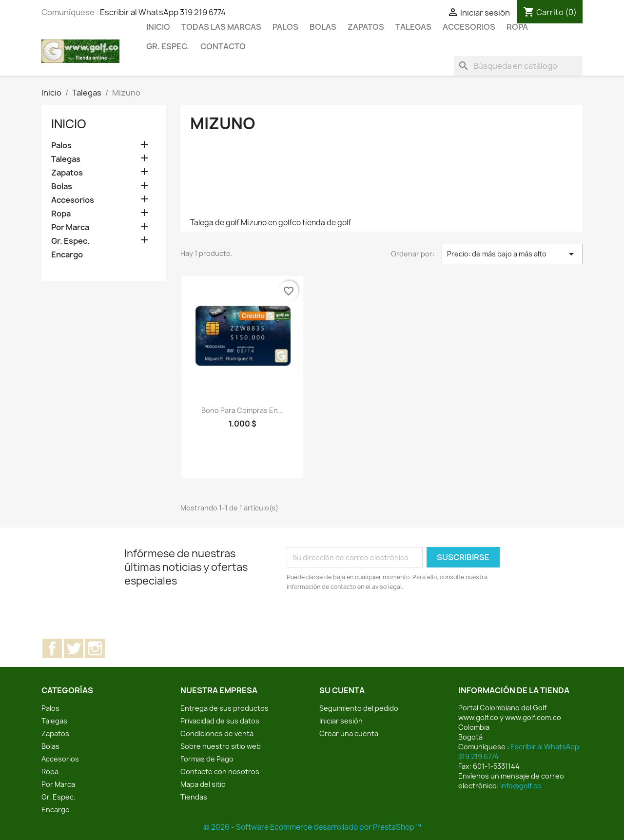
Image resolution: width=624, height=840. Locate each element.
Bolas (323, 27)
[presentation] (368, 619)
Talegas (413, 27)
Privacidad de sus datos (220, 721)
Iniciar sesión (341, 721)
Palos (285, 27)
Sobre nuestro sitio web (221, 746)
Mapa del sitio (203, 784)
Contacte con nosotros (220, 772)
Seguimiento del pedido (359, 708)
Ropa (517, 27)
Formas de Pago (207, 759)
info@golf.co (521, 786)
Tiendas (194, 797)
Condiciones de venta (217, 733)
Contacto (223, 46)
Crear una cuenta (349, 733)
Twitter (74, 648)
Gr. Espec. (168, 46)
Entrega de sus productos (224, 708)
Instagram (95, 648)
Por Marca (70, 227)
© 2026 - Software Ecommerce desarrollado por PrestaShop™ (312, 827)
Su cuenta (342, 690)
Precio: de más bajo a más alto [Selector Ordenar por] (512, 254)
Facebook (52, 648)
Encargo (67, 255)
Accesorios (469, 27)
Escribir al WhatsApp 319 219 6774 (163, 12)
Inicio (158, 27)
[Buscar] (518, 66)
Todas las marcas (221, 27)
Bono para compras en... (243, 410)
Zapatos (366, 27)
